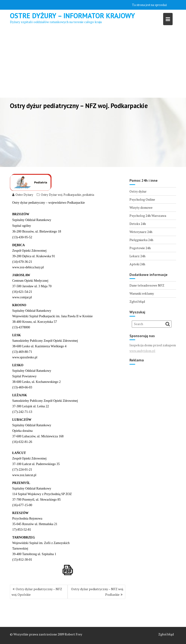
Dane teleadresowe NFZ (147, 285)
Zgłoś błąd (137, 301)
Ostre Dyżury (23, 195)
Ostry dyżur (138, 191)
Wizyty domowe (141, 207)
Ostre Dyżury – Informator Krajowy (72, 16)
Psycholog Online (142, 199)
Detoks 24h (138, 224)
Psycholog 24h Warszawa (148, 216)
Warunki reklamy (142, 293)
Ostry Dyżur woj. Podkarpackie (61, 195)
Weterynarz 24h (141, 232)
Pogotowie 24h (140, 248)
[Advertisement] (93, 63)
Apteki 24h (137, 264)
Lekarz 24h (137, 256)
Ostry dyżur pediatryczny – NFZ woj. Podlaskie (97, 592)
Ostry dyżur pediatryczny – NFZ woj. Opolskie (37, 592)
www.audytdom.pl (142, 351)
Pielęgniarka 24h (141, 240)
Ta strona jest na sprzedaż (149, 5)
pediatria (88, 195)
